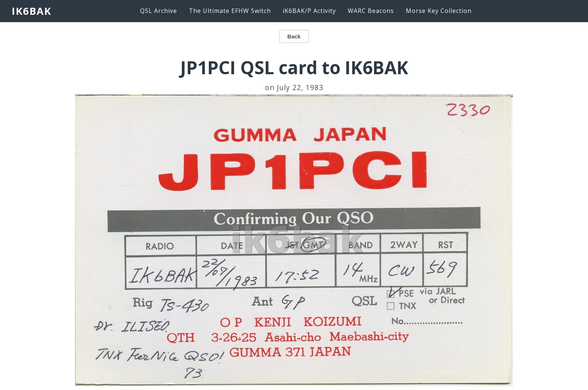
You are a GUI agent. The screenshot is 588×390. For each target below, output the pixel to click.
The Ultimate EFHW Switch (230, 11)
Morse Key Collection (439, 11)
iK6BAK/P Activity (309, 11)
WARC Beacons (371, 11)
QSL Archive (159, 11)
